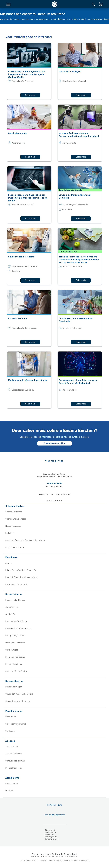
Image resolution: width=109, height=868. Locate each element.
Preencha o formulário (55, 443)
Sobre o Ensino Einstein (16, 519)
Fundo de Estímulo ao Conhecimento (22, 577)
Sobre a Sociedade (14, 512)
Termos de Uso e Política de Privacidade (54, 854)
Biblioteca (10, 533)
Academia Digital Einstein (16, 671)
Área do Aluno (12, 747)
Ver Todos (10, 731)
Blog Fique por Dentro (15, 547)
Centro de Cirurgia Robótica (18, 701)
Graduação (10, 614)
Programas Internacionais (17, 584)
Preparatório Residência (16, 621)
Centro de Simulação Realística (19, 694)
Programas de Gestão (15, 657)
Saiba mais (30, 95)
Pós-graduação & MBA (15, 636)
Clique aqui (50, 830)
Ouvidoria (10, 791)
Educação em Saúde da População (21, 570)
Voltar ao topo (55, 461)
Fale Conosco (12, 784)
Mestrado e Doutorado (15, 643)
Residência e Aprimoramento (18, 629)
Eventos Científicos (14, 664)
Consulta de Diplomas (15, 761)
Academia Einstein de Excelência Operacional (25, 540)
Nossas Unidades (13, 526)
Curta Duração (12, 650)
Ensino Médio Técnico (15, 600)
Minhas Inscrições (14, 768)
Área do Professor (14, 754)
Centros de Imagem (14, 687)
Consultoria (11, 717)
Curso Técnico (12, 607)
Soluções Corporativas (16, 724)
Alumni (8, 563)
